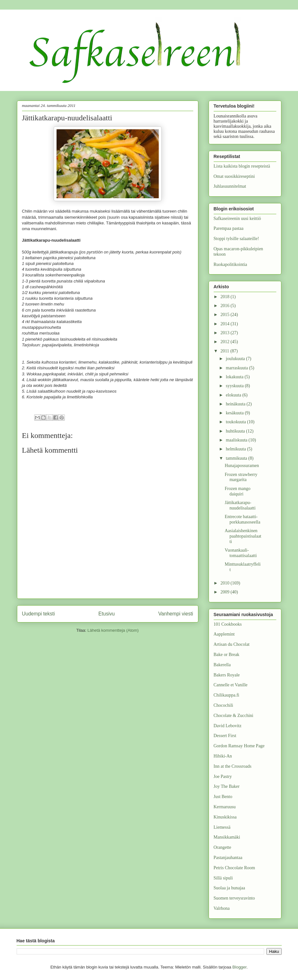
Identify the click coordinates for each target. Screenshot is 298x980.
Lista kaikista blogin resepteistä (242, 166)
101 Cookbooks (228, 624)
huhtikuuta (236, 431)
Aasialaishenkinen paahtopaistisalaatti (243, 536)
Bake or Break (227, 655)
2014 (225, 324)
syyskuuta (235, 386)
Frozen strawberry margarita (241, 477)
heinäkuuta (236, 404)
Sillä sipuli (223, 878)
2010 (225, 583)
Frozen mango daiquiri (237, 491)
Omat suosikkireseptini (234, 176)
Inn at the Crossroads (233, 766)
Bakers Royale (227, 675)
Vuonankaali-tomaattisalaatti (241, 553)
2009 (225, 592)
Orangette (222, 847)
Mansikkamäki (227, 837)
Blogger (240, 967)
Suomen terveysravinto (234, 898)
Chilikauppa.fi (227, 695)
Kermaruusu (225, 807)
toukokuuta (237, 422)
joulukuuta (236, 359)
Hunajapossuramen (242, 466)
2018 (225, 297)
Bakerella (222, 665)
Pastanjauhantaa (228, 858)
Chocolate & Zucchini (233, 716)
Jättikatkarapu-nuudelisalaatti (240, 505)
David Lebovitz (228, 726)
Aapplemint (224, 634)
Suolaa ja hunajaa (229, 888)
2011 (225, 351)
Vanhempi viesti (176, 614)
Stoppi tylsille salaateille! (236, 239)
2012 (225, 342)
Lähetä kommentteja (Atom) (113, 630)
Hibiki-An (223, 756)
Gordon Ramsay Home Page (239, 746)
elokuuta (234, 395)
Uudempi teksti (38, 614)
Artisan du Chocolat (232, 644)
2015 (225, 315)
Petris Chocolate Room (234, 868)
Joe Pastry (223, 776)
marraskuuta (237, 368)
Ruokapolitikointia (230, 264)
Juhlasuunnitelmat (230, 186)
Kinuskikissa (225, 817)
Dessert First (225, 736)
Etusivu (107, 614)
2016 (225, 306)
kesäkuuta (235, 413)
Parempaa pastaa (229, 228)
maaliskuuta (237, 440)
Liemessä (222, 827)
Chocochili (223, 705)
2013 (225, 333)
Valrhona (222, 908)
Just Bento (223, 797)
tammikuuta (237, 458)
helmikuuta (237, 449)
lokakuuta (235, 377)
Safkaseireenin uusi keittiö (237, 219)
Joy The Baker (227, 786)
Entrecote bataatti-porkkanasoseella (242, 519)
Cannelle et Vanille (231, 685)
